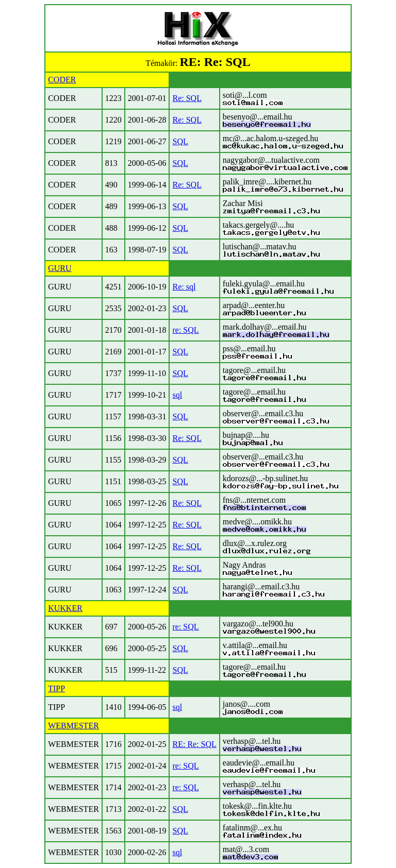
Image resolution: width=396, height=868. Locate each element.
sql (177, 395)
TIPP (56, 688)
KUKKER (65, 608)
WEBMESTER (73, 726)
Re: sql (184, 287)
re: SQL (185, 330)
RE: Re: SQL (194, 744)
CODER (62, 80)
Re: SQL (187, 98)
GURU (60, 268)
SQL (180, 141)
